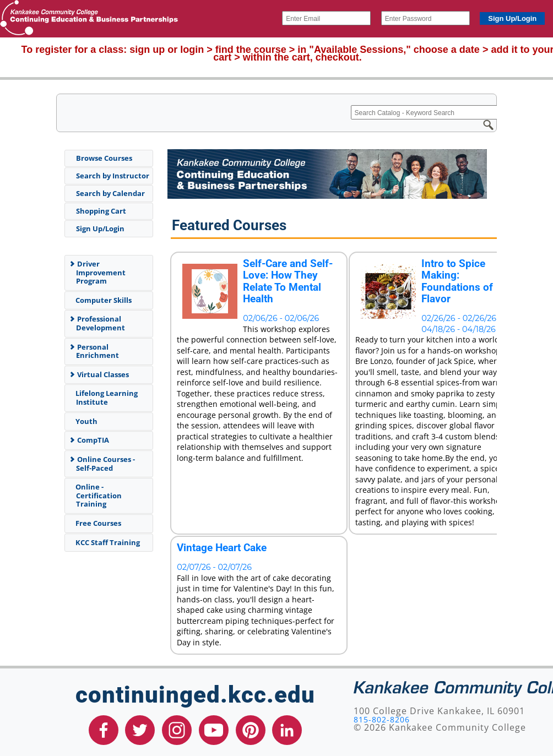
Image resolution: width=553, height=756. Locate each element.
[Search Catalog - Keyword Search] (437, 112)
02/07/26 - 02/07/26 (214, 567)
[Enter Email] (326, 18)
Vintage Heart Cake (222, 548)
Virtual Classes (99, 374)
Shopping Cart (101, 211)
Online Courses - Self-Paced (102, 464)
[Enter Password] (425, 18)
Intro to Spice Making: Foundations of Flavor (457, 281)
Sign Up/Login (100, 229)
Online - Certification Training (97, 495)
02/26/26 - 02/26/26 (459, 318)
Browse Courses (104, 158)
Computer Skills (102, 300)
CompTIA (89, 440)
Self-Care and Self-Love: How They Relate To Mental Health (288, 281)
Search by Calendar (110, 193)
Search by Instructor (113, 176)
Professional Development (97, 323)
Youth (85, 421)
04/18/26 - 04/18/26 (459, 329)
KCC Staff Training (106, 542)
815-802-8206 (382, 719)
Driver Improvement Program (97, 272)
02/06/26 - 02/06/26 (281, 318)
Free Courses (96, 523)
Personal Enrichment (94, 351)
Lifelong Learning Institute (105, 398)
